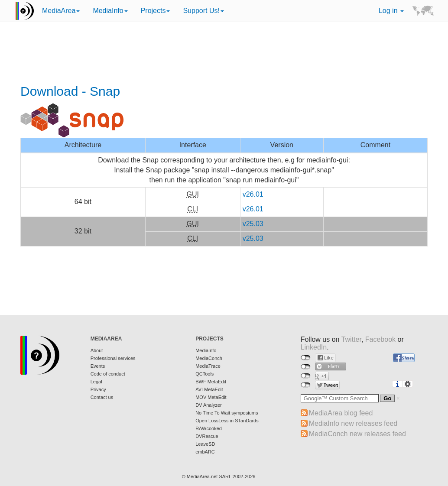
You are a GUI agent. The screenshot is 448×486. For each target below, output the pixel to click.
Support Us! (203, 11)
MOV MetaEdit (211, 397)
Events (98, 366)
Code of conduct (108, 374)
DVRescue (207, 436)
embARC (205, 452)
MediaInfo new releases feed (353, 423)
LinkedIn (314, 347)
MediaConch (209, 358)
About (97, 350)
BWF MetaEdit (211, 382)
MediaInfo (110, 11)
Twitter (351, 339)
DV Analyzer (209, 405)
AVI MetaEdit (209, 389)
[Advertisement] (224, 54)
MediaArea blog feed (341, 413)
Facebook (380, 339)
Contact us (102, 397)
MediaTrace (208, 366)
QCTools (205, 374)
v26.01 (253, 194)
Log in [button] (391, 11)
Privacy (98, 389)
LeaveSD (205, 444)
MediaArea (61, 11)
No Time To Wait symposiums (227, 413)
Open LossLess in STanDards (227, 421)
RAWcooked (209, 428)
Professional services (113, 358)
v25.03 (253, 224)
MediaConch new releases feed (357, 434)
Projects (156, 11)
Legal (96, 382)
